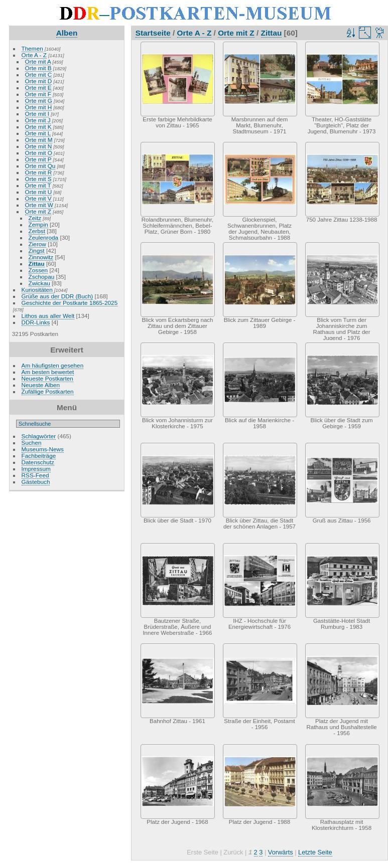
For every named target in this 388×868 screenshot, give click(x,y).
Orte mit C (39, 74)
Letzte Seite (315, 852)
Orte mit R (39, 172)
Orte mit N (39, 146)
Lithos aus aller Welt (48, 316)
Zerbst (37, 231)
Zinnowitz (41, 257)
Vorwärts (281, 852)
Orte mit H (39, 107)
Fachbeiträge (39, 456)
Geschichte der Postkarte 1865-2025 (70, 303)
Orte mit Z (38, 211)
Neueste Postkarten (47, 378)
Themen (32, 48)
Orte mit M (39, 140)
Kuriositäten (38, 290)
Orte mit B (38, 68)
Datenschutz (38, 462)
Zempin (38, 224)
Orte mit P (38, 159)
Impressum (36, 469)
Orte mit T (38, 185)
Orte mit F (38, 94)
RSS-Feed (35, 475)
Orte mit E (38, 88)
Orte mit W (39, 205)
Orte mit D (39, 81)
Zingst (37, 250)
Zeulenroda (44, 237)
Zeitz (35, 218)
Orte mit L (38, 133)
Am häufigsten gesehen (53, 365)
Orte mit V (38, 198)
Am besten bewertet (48, 372)
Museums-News (43, 449)
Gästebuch (36, 482)
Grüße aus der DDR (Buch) (57, 296)
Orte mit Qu (40, 166)
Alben (67, 33)
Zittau (37, 264)
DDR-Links (36, 322)
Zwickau (39, 283)
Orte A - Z (34, 55)
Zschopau (42, 277)
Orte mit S (38, 179)
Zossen (38, 270)
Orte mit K (38, 127)
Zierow (37, 244)
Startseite (153, 33)
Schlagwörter (39, 436)
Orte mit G (39, 101)
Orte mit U (39, 192)
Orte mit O (39, 153)
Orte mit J (38, 120)
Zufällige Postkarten (48, 391)
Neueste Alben (41, 385)
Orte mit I (37, 114)
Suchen (32, 443)
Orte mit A (38, 61)
